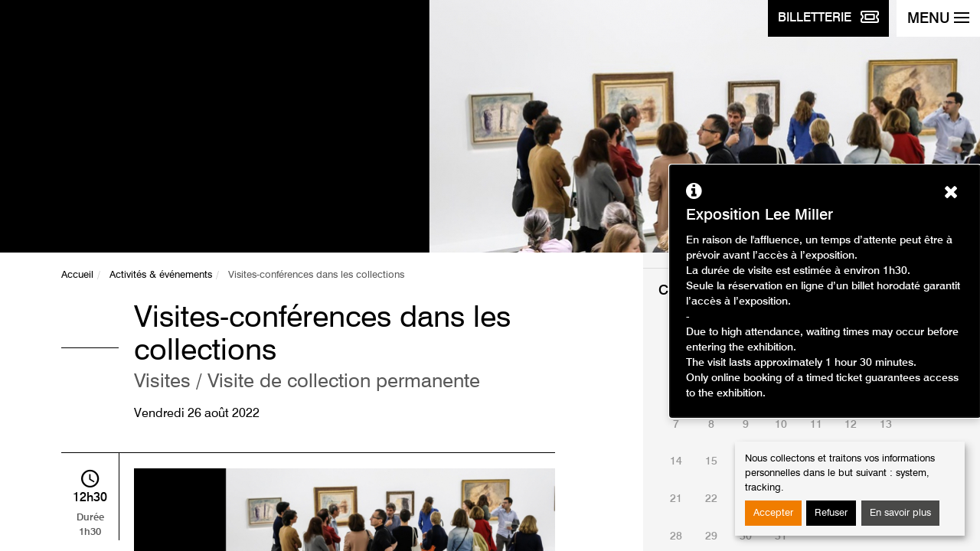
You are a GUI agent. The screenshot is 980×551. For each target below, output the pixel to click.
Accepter (773, 513)
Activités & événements (161, 275)
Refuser (831, 513)
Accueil (77, 275)
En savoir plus (900, 513)
